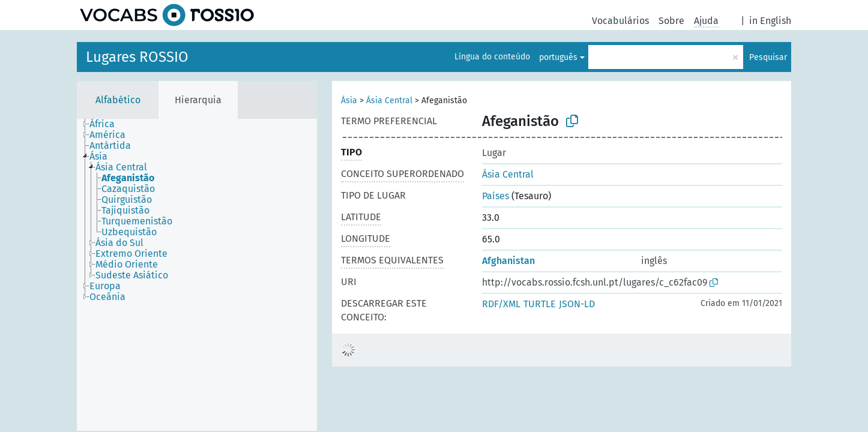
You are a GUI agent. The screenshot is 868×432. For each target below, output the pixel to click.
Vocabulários (620, 21)
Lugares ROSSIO (137, 57)
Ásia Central (389, 100)
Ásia (349, 100)
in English (770, 21)
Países (496, 196)
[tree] (197, 275)
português (558, 57)
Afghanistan (508, 261)
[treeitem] (107, 124)
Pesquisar (768, 57)
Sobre (671, 21)
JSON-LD (577, 304)
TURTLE (540, 304)
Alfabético (118, 100)
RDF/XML (501, 304)
